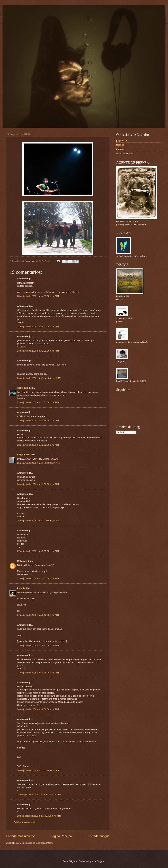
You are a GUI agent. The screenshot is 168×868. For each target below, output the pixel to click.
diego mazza (24, 455)
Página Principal (61, 836)
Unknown (22, 561)
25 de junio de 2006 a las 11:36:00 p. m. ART (39, 463)
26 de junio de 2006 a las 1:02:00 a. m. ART (38, 484)
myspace (121, 149)
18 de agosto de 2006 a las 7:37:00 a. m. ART (39, 816)
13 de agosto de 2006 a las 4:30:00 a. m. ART (39, 795)
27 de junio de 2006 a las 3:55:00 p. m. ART (38, 551)
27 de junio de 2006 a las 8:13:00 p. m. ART (38, 615)
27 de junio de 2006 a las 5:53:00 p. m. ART (38, 578)
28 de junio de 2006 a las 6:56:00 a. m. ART (38, 709)
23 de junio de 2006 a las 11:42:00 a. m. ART (39, 378)
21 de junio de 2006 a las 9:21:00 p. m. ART (38, 327)
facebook (121, 145)
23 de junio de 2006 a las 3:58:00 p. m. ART (38, 421)
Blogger (101, 861)
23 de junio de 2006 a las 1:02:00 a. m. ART (38, 351)
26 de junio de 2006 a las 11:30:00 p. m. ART (39, 521)
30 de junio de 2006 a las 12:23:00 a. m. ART (39, 770)
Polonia (21, 588)
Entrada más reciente (20, 836)
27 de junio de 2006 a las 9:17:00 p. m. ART (38, 645)
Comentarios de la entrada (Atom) (36, 843)
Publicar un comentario (25, 822)
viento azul (23, 388)
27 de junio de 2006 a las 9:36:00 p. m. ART (38, 673)
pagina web (122, 141)
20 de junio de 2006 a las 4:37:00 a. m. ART (38, 296)
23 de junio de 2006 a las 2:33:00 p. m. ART (38, 402)
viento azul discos (125, 153)
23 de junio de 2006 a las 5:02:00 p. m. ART (38, 445)
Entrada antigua (99, 836)
